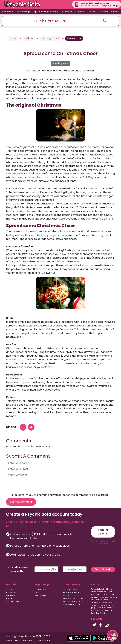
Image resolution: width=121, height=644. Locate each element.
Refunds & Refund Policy (72, 594)
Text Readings (23, 12)
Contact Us (40, 589)
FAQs (37, 592)
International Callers (32, 640)
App (35, 12)
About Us (11, 592)
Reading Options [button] (48, 12)
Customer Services (109, 12)
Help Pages (40, 595)
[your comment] (60, 483)
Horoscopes (13, 601)
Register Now (103, 532)
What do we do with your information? (73, 603)
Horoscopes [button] (67, 12)
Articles (82, 12)
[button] (60, 21)
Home (13, 38)
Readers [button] (7, 12)
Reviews (92, 12)
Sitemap (49, 640)
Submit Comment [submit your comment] (21, 502)
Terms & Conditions (73, 598)
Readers (11, 595)
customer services (105, 605)
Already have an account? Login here (103, 542)
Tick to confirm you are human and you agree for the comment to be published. (59, 495)
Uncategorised (50, 38)
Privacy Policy (70, 589)
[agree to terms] (7, 495)
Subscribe (103, 569)
